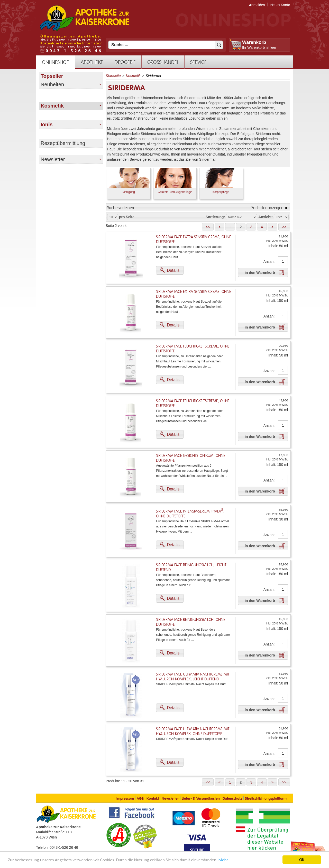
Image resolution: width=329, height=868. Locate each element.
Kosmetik (133, 76)
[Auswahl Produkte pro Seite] (113, 217)
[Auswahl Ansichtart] (281, 217)
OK (302, 860)
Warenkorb (254, 42)
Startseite (113, 76)
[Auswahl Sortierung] (241, 217)
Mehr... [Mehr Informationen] (225, 860)
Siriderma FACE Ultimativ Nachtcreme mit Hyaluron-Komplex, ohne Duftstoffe (193, 731)
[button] (208, 227)
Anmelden (257, 5)
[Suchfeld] (166, 45)
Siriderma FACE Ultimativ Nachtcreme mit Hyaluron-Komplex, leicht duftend (193, 677)
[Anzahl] (283, 261)
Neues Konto (280, 5)
